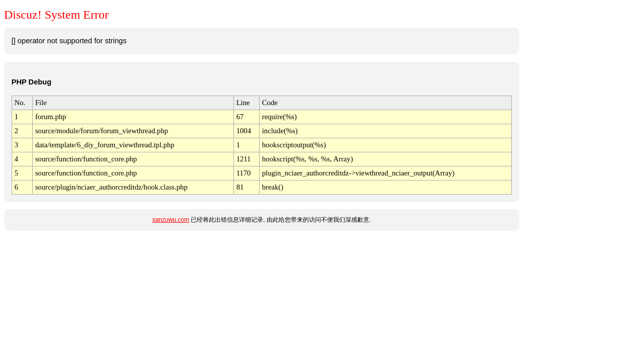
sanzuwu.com (171, 220)
